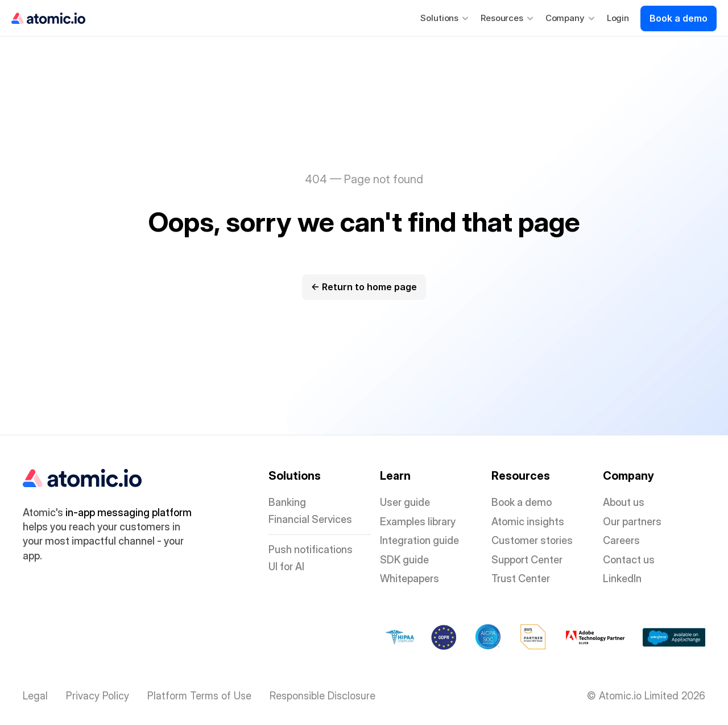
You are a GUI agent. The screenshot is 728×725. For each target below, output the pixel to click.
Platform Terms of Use (199, 696)
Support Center (527, 560)
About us (624, 502)
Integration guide (419, 540)
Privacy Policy (98, 696)
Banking (287, 502)
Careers (621, 540)
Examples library (418, 522)
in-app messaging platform (129, 512)
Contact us (629, 560)
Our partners (632, 522)
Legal (35, 696)
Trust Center (521, 578)
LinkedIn (622, 578)
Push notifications (311, 549)
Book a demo (522, 502)
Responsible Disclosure (322, 696)
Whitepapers (409, 578)
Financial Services (310, 519)
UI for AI (286, 567)
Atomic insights (528, 522)
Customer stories (532, 540)
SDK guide (404, 560)
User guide (405, 502)
